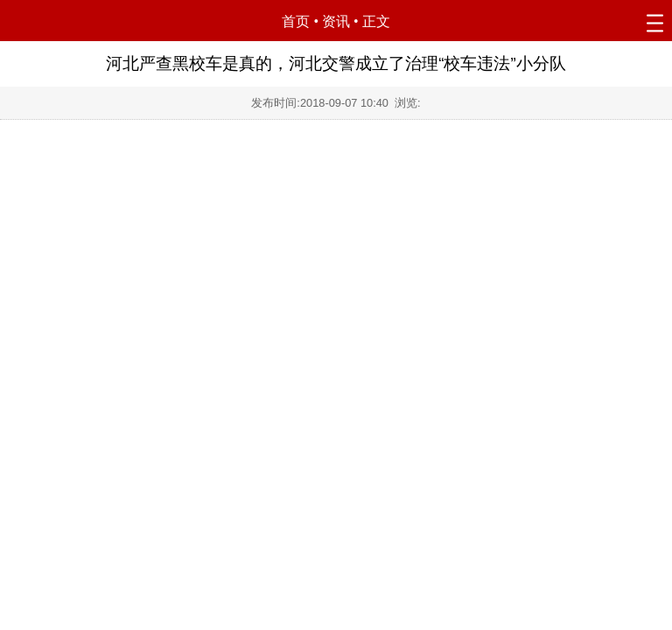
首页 (296, 21)
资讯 (336, 21)
